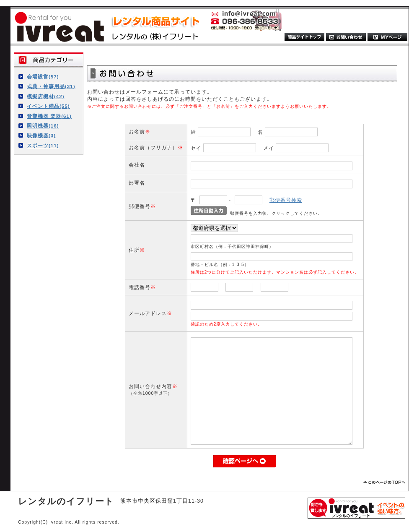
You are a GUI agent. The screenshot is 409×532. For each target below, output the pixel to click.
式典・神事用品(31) (51, 86)
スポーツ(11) (43, 145)
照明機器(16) (43, 126)
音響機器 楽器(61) (49, 116)
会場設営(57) (43, 77)
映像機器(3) (41, 135)
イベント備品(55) (48, 106)
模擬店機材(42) (46, 96)
